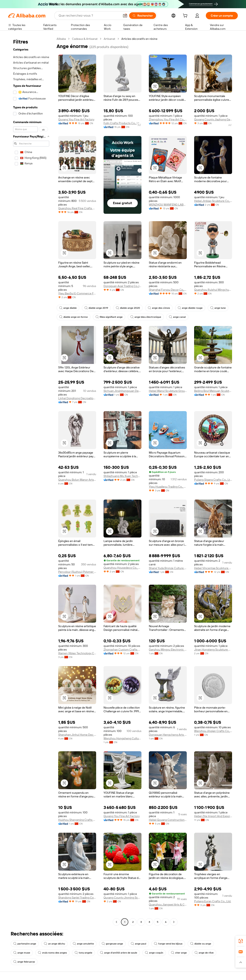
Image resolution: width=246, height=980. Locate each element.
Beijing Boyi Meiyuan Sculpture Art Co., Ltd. (213, 391)
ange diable (68, 308)
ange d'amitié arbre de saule (119, 953)
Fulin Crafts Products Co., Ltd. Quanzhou (122, 123)
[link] (241, 941)
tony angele (83, 953)
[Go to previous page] (116, 922)
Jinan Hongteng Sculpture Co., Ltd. (213, 650)
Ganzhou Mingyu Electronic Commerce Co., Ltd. (168, 650)
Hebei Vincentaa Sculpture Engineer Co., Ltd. (213, 568)
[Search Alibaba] (89, 16)
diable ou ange (201, 944)
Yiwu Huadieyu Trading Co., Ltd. (168, 487)
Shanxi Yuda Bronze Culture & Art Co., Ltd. (168, 568)
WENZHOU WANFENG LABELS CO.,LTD (168, 205)
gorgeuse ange (112, 944)
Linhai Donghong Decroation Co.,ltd (77, 398)
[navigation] (31, 481)
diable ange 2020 (128, 308)
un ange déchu (54, 944)
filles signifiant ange (109, 317)
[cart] (186, 16)
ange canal (177, 317)
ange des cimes (159, 308)
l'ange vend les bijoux (168, 944)
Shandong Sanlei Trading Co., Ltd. (77, 898)
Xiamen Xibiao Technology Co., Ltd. (77, 653)
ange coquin (154, 953)
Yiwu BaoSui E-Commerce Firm (77, 293)
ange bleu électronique (146, 317)
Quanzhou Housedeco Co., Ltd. (122, 568)
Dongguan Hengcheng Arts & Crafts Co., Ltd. (168, 735)
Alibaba (61, 39)
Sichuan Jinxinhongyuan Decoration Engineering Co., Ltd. (122, 391)
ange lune (218, 308)
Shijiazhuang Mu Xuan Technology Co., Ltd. (122, 476)
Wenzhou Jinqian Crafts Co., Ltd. (213, 731)
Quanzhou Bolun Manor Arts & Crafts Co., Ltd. (77, 480)
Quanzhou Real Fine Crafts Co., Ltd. (77, 208)
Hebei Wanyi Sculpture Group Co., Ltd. (168, 391)
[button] (125, 16)
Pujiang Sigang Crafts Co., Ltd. (213, 480)
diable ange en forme (73, 317)
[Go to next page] (174, 922)
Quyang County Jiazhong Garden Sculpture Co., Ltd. (213, 119)
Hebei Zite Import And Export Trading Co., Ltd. (213, 816)
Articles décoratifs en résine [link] (139, 39)
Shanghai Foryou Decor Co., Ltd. (168, 290)
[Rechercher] (143, 16)
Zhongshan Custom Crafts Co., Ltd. (122, 650)
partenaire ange (25, 944)
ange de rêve (204, 953)
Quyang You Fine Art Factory (76, 119)
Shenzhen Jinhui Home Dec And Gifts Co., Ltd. (77, 735)
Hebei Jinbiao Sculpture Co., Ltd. (213, 201)
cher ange (179, 953)
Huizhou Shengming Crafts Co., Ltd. (77, 820)
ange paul (138, 944)
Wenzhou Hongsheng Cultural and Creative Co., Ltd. (122, 738)
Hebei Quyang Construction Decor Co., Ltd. (168, 820)
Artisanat (109, 39)
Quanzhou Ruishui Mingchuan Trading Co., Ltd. (213, 290)
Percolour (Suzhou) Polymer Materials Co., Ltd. (77, 572)
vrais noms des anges (52, 953)
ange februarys (24, 962)
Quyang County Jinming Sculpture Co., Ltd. (122, 898)
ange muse (22, 953)
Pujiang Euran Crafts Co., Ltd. (213, 901)
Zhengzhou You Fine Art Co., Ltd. (168, 119)
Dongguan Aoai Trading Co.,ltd (122, 286)
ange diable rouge (190, 308)
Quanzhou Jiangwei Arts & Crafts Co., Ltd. (168, 905)
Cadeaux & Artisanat (85, 39)
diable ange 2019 (96, 308)
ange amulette (83, 944)
